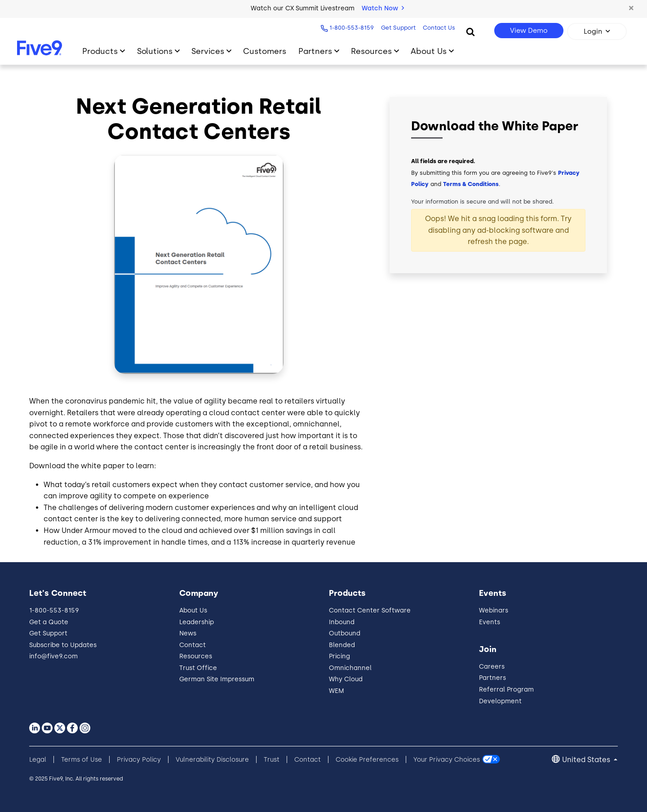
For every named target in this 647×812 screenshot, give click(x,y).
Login (593, 31)
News (188, 633)
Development (500, 701)
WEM (337, 691)
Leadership (197, 622)
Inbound (342, 622)
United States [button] (587, 760)
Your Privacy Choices (447, 760)
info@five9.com (53, 656)
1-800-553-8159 (351, 28)
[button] (631, 9)
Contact (193, 645)
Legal (38, 760)
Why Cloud (346, 679)
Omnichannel (350, 668)
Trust (272, 760)
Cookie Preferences (367, 760)
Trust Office (198, 668)
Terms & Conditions (471, 184)
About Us (193, 610)
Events (490, 622)
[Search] (470, 31)
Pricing (339, 656)
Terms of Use (82, 760)
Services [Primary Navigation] (208, 51)
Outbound (345, 633)
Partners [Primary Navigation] (315, 51)
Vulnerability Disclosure (212, 760)
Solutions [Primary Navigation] (155, 51)
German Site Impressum (217, 679)
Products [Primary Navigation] (100, 51)
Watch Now (383, 8)
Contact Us (438, 28)
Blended (342, 645)
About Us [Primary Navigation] (429, 51)
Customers (265, 51)
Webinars (494, 610)
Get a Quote (49, 622)
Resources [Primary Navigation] (371, 51)
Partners (492, 678)
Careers (492, 667)
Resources (196, 656)
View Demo (529, 31)
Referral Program (506, 690)
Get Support (397, 28)
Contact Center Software (370, 610)
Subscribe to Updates (63, 645)
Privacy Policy (139, 760)
